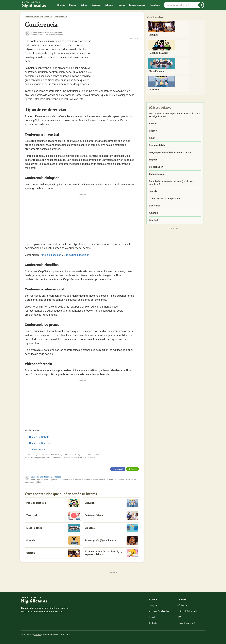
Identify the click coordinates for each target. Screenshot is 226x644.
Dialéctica (111, 528)
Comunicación (60, 17)
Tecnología (155, 5)
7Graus (38, 635)
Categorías (154, 605)
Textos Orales (37, 449)
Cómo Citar (182, 605)
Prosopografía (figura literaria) (111, 540)
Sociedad (96, 5)
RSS (179, 617)
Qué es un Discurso (40, 443)
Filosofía (121, 5)
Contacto (153, 623)
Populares (153, 599)
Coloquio (53, 553)
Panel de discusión (51, 255)
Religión (109, 5)
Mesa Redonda (53, 528)
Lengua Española (137, 5)
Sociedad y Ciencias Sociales (38, 17)
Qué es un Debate (39, 437)
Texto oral (53, 515)
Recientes (182, 599)
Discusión (111, 503)
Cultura (84, 5)
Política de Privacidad (187, 611)
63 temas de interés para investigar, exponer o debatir (111, 553)
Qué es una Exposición (77, 255)
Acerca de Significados (159, 611)
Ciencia (73, 5)
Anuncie (152, 617)
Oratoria (53, 540)
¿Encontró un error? (186, 623)
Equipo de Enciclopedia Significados (46, 477)
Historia (61, 5)
